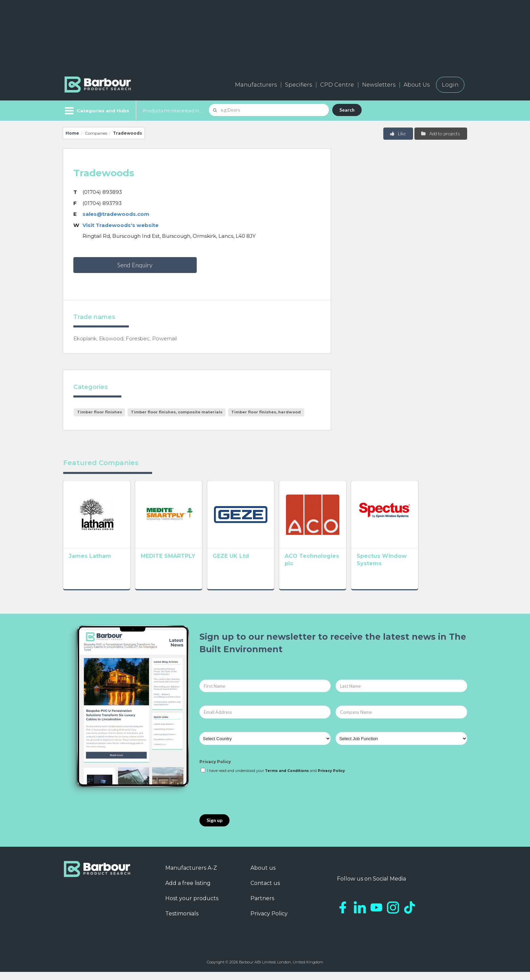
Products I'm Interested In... (173, 111)
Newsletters (379, 85)
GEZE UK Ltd (250, 566)
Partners (262, 906)
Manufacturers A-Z (191, 876)
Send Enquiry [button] (135, 265)
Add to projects (440, 133)
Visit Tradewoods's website (121, 225)
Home (72, 133)
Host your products (192, 906)
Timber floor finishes (100, 412)
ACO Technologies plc (346, 566)
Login (450, 85)
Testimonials (182, 921)
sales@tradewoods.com (116, 214)
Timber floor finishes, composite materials (177, 412)
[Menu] (96, 111)
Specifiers (298, 85)
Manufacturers (256, 85)
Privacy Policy (215, 770)
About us (263, 876)
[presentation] (251, 802)
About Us (417, 85)
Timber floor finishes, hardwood (266, 412)
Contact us (265, 891)
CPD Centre (337, 85)
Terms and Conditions (287, 779)
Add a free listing (188, 891)
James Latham (90, 566)
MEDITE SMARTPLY (178, 566)
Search (347, 110)
